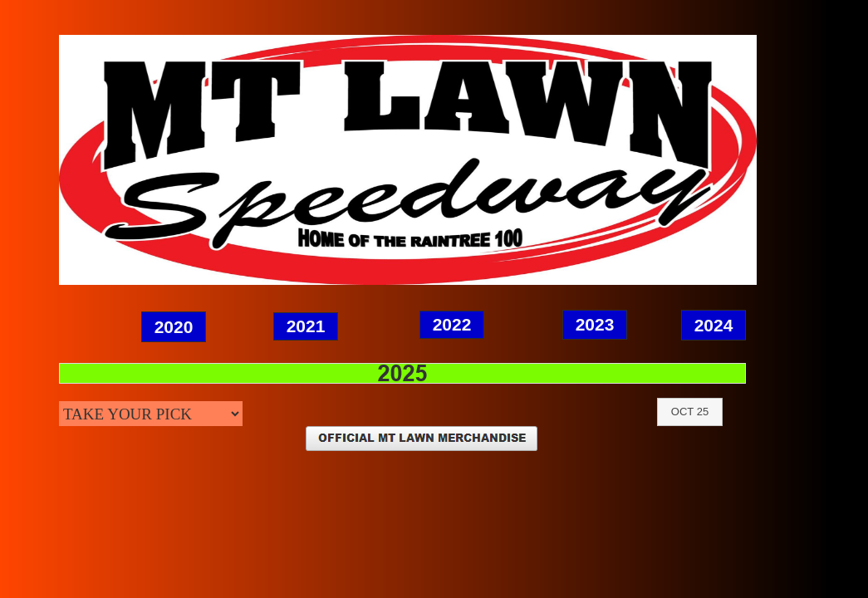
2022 (452, 324)
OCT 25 (690, 412)
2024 (714, 325)
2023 (595, 324)
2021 (306, 326)
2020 (174, 327)
